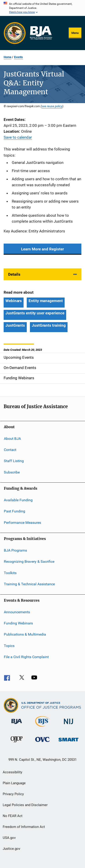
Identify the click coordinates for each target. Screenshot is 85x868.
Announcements (17, 612)
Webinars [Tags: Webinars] (14, 301)
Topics (9, 645)
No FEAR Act (13, 816)
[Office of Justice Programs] (15, 33)
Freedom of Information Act (24, 827)
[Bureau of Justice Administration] (17, 725)
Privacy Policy (13, 794)
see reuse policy (52, 106)
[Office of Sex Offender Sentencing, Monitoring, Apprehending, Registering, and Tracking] (68, 742)
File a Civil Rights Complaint (26, 657)
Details (14, 274)
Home (7, 57)
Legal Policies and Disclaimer (25, 805)
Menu (75, 33)
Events (18, 57)
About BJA (12, 438)
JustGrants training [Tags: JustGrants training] (49, 325)
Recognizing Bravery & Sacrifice (29, 561)
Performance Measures (22, 523)
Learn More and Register (42, 249)
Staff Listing (14, 461)
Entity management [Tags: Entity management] (46, 301)
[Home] (41, 33)
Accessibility (12, 772)
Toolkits (10, 573)
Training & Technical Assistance (29, 584)
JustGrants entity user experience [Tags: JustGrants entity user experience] (35, 313)
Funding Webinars (18, 623)
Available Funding (18, 500)
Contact (10, 450)
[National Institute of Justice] (68, 725)
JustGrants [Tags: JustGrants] (15, 325)
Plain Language (14, 783)
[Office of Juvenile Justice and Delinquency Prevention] (17, 743)
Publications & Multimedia (25, 634)
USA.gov (9, 838)
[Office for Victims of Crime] (42, 743)
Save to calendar (18, 137)
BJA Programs (15, 550)
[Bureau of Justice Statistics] (42, 728)
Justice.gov (11, 849)
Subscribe (12, 472)
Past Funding (15, 511)
